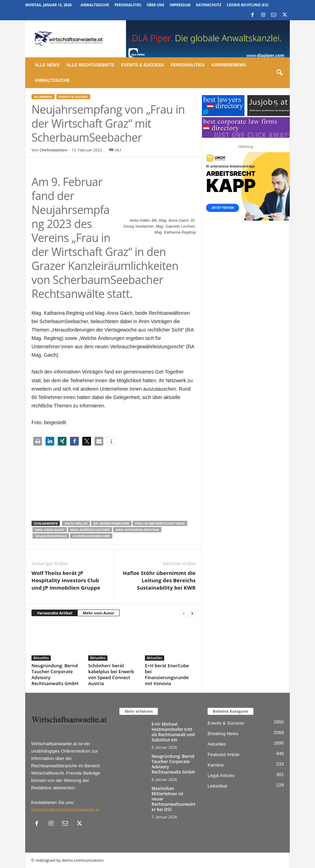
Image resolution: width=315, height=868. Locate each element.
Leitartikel (217, 786)
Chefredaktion (53, 150)
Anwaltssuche (95, 5)
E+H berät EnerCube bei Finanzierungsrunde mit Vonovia (167, 674)
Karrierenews (229, 65)
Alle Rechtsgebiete (90, 65)
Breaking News (223, 734)
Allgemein (43, 97)
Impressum (180, 5)
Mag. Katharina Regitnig (137, 530)
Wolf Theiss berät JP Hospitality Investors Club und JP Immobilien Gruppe (66, 580)
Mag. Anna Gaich (50, 530)
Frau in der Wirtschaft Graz (160, 523)
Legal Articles (221, 775)
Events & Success (142, 65)
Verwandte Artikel (55, 613)
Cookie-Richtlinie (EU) (248, 5)
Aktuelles (41, 658)
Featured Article (223, 755)
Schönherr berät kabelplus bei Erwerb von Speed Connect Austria (111, 674)
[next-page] (192, 613)
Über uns (155, 5)
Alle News (47, 65)
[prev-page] (184, 613)
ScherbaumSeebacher (91, 536)
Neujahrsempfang (51, 536)
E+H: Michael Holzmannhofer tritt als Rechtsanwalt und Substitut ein (173, 732)
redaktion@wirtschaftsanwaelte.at (65, 810)
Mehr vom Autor (98, 613)
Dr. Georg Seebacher (111, 523)
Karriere (216, 765)
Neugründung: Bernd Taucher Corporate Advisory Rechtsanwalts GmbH (55, 674)
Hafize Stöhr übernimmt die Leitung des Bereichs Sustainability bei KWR (159, 580)
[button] (279, 73)
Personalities (128, 5)
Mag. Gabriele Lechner (90, 530)
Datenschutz (209, 5)
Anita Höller (76, 523)
